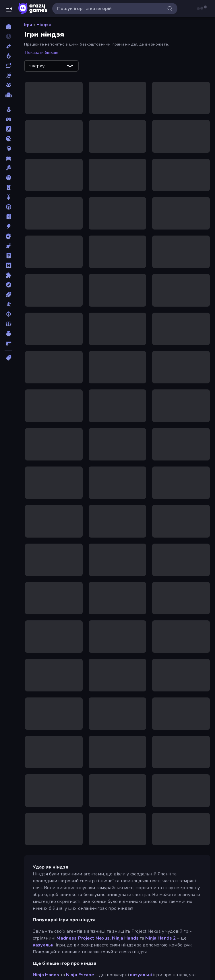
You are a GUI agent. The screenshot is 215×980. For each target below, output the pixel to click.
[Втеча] (8, 217)
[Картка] (8, 236)
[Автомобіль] (8, 158)
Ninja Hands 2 (161, 938)
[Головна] (8, 27)
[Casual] (8, 109)
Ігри (28, 25)
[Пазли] (8, 275)
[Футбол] (8, 324)
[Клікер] (8, 246)
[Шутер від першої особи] (8, 343)
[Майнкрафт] (8, 265)
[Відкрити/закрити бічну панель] (9, 9)
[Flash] (8, 129)
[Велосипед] (8, 197)
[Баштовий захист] (8, 187)
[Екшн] (8, 226)
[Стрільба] (8, 314)
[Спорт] (8, 295)
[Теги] (8, 358)
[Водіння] (8, 207)
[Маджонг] (8, 256)
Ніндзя (44, 25)
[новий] (8, 46)
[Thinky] (8, 148)
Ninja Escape (80, 975)
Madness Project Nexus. (84, 938)
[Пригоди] (8, 285)
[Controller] (8, 119)
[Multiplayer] (8, 85)
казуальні (44, 945)
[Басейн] (8, 168)
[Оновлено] (8, 66)
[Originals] (8, 75)
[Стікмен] (8, 304)
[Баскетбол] (8, 178)
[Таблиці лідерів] (8, 95)
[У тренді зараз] (8, 56)
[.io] (8, 139)
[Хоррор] (8, 334)
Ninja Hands (125, 938)
